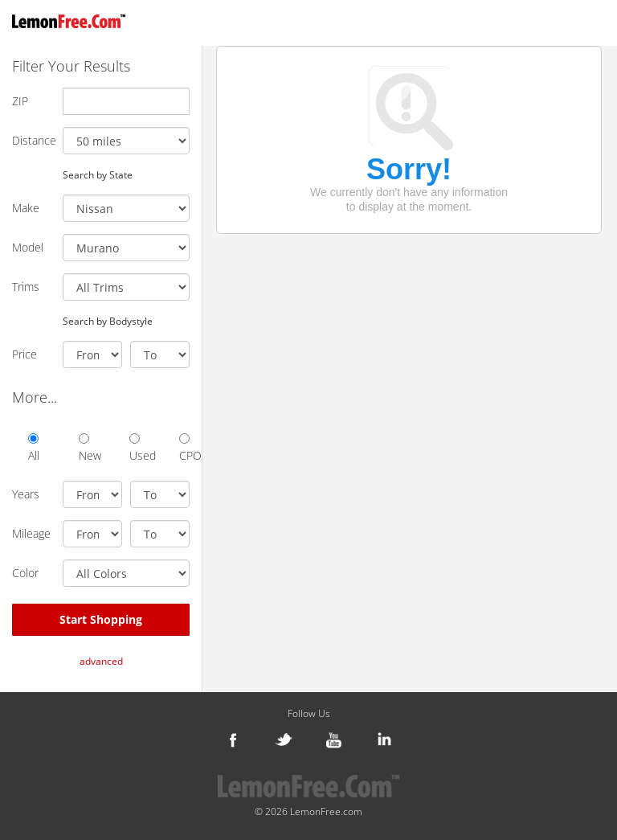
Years (26, 494)
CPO (184, 448)
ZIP (20, 101)
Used (135, 448)
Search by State (98, 174)
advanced (101, 661)
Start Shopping (101, 619)
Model (28, 247)
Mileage (31, 533)
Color (25, 573)
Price (25, 354)
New (84, 448)
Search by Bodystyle (108, 321)
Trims (26, 287)
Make (26, 208)
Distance (31, 140)
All (33, 448)
